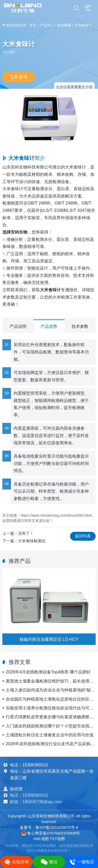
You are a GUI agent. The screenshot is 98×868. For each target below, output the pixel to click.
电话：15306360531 (29, 795)
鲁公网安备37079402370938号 (51, 833)
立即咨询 (19, 77)
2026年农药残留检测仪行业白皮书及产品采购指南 (51, 744)
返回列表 (83, 536)
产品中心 (47, 25)
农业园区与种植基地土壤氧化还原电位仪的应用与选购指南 (51, 699)
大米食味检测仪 (32, 541)
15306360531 (35, 765)
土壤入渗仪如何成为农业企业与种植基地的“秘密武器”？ (51, 690)
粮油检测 (64, 25)
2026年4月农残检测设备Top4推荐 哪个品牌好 (48, 672)
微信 (49, 862)
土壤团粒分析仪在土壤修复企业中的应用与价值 (50, 735)
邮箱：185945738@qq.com (36, 802)
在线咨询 (16, 862)
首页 (33, 25)
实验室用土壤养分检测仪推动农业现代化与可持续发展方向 (51, 708)
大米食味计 (83, 25)
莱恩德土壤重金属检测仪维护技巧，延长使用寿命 (51, 681)
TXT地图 (57, 839)
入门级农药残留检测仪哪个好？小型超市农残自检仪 (51, 726)
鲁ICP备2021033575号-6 (57, 828)
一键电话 (82, 862)
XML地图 (41, 839)
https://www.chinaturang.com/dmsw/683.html (56, 515)
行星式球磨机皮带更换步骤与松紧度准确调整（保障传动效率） (51, 717)
